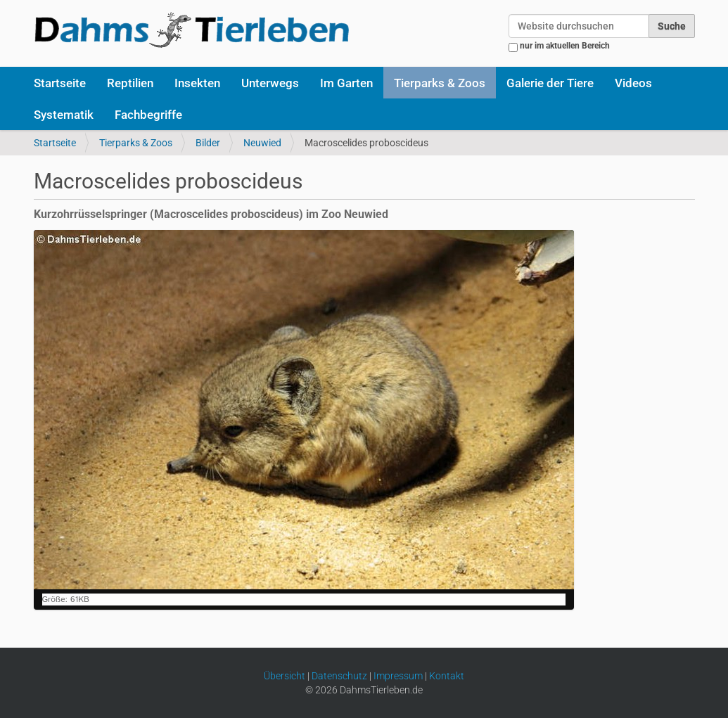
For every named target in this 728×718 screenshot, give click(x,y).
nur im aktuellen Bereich (565, 46)
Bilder (208, 143)
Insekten (197, 83)
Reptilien (130, 83)
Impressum (398, 676)
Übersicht (285, 676)
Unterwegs (270, 83)
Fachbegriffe (148, 115)
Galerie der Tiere (550, 83)
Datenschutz (339, 676)
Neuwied (262, 143)
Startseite (60, 83)
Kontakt (447, 676)
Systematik (64, 115)
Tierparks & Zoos (440, 83)
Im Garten (346, 83)
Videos (633, 83)
